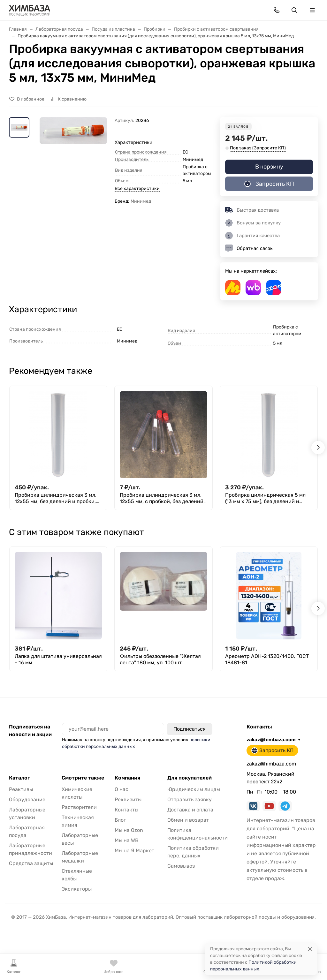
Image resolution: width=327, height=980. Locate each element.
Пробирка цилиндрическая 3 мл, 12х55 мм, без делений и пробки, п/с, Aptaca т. (56, 498)
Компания (127, 778)
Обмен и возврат (188, 820)
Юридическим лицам (194, 789)
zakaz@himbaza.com (271, 740)
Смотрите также (83, 778)
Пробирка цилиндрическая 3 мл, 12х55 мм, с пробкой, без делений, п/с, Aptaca (162, 498)
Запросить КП (269, 184)
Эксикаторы (77, 889)
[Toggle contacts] (277, 10)
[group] (73, 166)
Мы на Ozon (129, 830)
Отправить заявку (190, 799)
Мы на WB (127, 840)
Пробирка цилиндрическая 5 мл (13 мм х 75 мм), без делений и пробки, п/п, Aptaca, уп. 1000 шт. (265, 498)
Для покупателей (190, 778)
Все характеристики (137, 188)
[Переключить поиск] (294, 10)
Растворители (79, 807)
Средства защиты (31, 863)
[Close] (310, 949)
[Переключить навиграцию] (312, 10)
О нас (122, 789)
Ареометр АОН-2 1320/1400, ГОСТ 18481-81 (267, 659)
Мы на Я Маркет (134, 851)
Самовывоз (181, 866)
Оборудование (27, 799)
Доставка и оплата (190, 810)
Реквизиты (128, 799)
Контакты (126, 810)
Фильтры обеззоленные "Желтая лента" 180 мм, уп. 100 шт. (160, 659)
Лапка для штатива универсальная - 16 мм (58, 659)
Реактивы (21, 789)
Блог (120, 820)
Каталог (19, 778)
